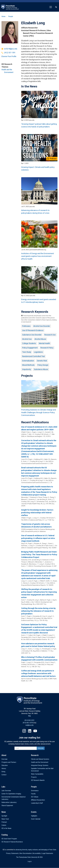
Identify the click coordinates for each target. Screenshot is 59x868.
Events (34, 812)
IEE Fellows (35, 797)
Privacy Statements (12, 853)
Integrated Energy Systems (40, 765)
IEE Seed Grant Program (9, 839)
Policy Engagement (30, 348)
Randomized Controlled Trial (33, 356)
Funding (5, 835)
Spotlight (4, 816)
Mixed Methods (28, 365)
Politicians (26, 326)
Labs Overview (6, 791)
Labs (3, 787)
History (4, 768)
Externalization (28, 361)
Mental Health (44, 343)
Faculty (33, 794)
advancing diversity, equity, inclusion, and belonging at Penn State (36, 850)
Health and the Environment (40, 762)
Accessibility (37, 853)
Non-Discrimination (26, 853)
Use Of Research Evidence (33, 330)
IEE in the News (6, 828)
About (4, 755)
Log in (30, 861)
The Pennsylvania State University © (29, 857)
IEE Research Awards (38, 780)
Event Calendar (36, 819)
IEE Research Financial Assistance (12, 842)
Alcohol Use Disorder (42, 326)
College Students (29, 343)
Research (35, 755)
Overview (4, 759)
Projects (34, 777)
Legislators (38, 352)
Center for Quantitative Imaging (11, 794)
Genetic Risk (42, 361)
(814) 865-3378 (28, 723)
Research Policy (47, 348)
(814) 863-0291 (29, 720)
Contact (4, 775)
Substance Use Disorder (32, 335)
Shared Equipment (7, 805)
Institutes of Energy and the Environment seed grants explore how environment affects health (38, 256)
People (11, 16)
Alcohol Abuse (40, 339)
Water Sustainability (37, 774)
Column (4, 825)
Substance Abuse (41, 369)
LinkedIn (30, 731)
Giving (3, 772)
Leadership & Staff (37, 803)
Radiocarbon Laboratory (9, 802)
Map (29, 716)
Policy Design (43, 365)
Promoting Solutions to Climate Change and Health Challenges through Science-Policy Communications (39, 412)
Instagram (24, 731)
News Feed (5, 819)
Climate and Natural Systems (40, 759)
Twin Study (27, 352)
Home (3, 16)
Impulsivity (27, 369)
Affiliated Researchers (38, 800)
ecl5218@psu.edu (11, 49)
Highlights (34, 816)
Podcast (4, 822)
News (4, 812)
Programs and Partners (9, 762)
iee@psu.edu (29, 725)
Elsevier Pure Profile (9, 56)
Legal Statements (47, 853)
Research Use (50, 335)
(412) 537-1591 (10, 53)
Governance (35, 791)
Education (5, 765)
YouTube (35, 731)
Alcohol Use (27, 339)
